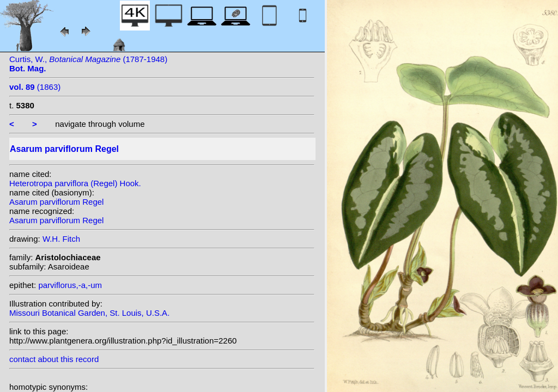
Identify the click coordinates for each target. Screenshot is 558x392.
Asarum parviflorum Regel (56, 202)
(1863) (35, 87)
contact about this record (54, 359)
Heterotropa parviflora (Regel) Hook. (75, 183)
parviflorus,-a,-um (70, 285)
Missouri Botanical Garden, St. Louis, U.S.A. (89, 313)
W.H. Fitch (61, 239)
